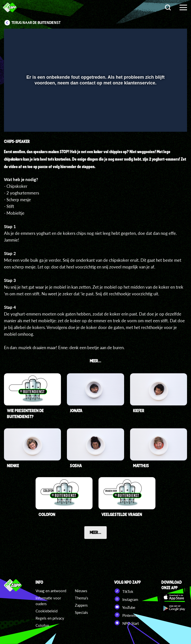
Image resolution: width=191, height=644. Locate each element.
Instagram (126, 599)
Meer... (95, 532)
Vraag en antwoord (51, 591)
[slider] (95, 110)
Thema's (82, 598)
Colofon (42, 625)
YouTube (125, 607)
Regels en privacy (50, 618)
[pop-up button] (167, 121)
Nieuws (81, 591)
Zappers (81, 605)
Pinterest (126, 615)
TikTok (124, 591)
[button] (14, 121)
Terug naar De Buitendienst (36, 23)
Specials (81, 612)
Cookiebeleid (47, 611)
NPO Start (126, 623)
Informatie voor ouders (48, 601)
